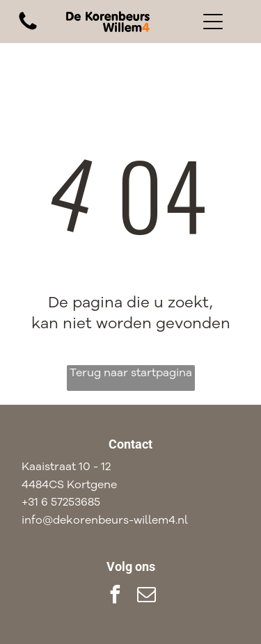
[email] (146, 596)
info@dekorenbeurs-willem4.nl (105, 520)
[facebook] (115, 596)
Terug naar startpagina (131, 373)
